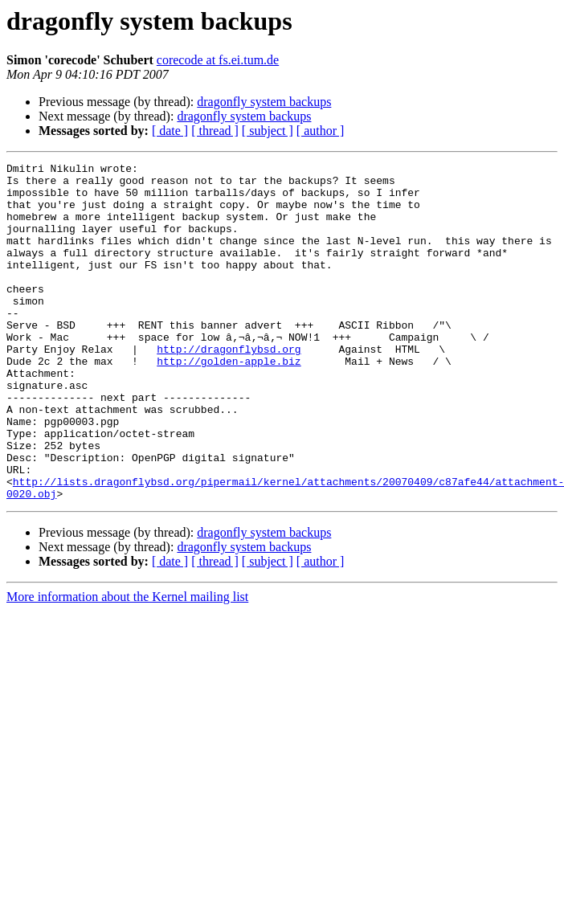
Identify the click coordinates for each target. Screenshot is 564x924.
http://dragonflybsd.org (229, 387)
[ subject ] (268, 131)
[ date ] (170, 131)
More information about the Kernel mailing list (127, 664)
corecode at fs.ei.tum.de (218, 60)
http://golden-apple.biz (229, 402)
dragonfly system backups (264, 102)
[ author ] (321, 131)
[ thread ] (215, 131)
